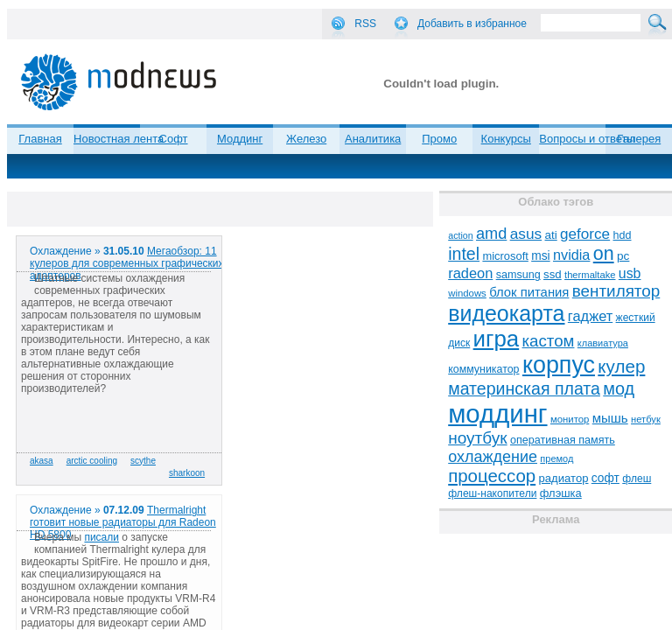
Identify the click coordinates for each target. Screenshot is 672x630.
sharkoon (187, 473)
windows (467, 293)
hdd (622, 235)
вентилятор (616, 291)
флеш (637, 479)
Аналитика (373, 139)
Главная (40, 139)
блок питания (529, 292)
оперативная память (563, 440)
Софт (174, 139)
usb (630, 273)
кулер (621, 366)
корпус (559, 365)
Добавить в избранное (472, 24)
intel (464, 254)
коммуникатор (483, 369)
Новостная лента (119, 139)
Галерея (639, 139)
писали (101, 537)
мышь (610, 418)
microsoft (505, 256)
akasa (42, 461)
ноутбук (477, 438)
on (604, 254)
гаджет (590, 316)
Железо (306, 139)
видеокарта (506, 313)
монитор (570, 419)
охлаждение (493, 457)
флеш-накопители (492, 493)
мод (619, 388)
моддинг (497, 413)
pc (623, 256)
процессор (492, 476)
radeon (470, 273)
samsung (518, 275)
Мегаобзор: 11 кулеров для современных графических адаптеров (127, 263)
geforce (585, 234)
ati (551, 235)
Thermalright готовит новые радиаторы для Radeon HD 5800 (123, 522)
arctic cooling (92, 461)
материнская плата (524, 388)
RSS (365, 24)
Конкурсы (506, 139)
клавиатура (603, 343)
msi (540, 256)
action (460, 235)
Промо (439, 139)
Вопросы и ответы (587, 139)
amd (491, 234)
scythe (143, 461)
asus (526, 234)
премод (556, 458)
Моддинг (240, 139)
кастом (549, 341)
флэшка (561, 493)
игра (497, 339)
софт (605, 478)
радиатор (564, 478)
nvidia (571, 255)
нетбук (646, 419)
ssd (553, 274)
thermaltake (590, 275)
